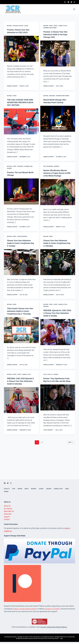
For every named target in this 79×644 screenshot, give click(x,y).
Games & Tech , (63, 24)
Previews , (21, 165)
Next (71, 444)
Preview (46, 305)
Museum (57, 165)
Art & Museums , (49, 165)
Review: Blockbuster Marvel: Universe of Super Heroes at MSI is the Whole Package (57, 172)
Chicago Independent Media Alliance (54, 629)
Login (61, 641)
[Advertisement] (39, 467)
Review (56, 374)
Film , (45, 374)
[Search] (65, 2)
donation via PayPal (53, 611)
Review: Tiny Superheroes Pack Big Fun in (57, 380)
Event (26, 24)
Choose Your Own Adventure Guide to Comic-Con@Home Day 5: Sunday (20, 242)
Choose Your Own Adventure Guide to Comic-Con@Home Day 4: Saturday (57, 242)
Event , (51, 24)
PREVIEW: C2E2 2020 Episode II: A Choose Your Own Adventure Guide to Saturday (21, 380)
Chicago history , (18, 24)
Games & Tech (26, 374)
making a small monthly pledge (25, 611)
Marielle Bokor (12, 85)
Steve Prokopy (48, 432)
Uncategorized (22, 235)
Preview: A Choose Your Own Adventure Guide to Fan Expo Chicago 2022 (57, 33)
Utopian (14, 639)
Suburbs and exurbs (50, 27)
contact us (8, 533)
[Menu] (74, 9)
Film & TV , (50, 374)
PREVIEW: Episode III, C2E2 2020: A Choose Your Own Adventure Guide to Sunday (56, 312)
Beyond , (10, 24)
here (67, 530)
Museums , (52, 95)
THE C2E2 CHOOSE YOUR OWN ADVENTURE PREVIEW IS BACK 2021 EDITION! (21, 101)
